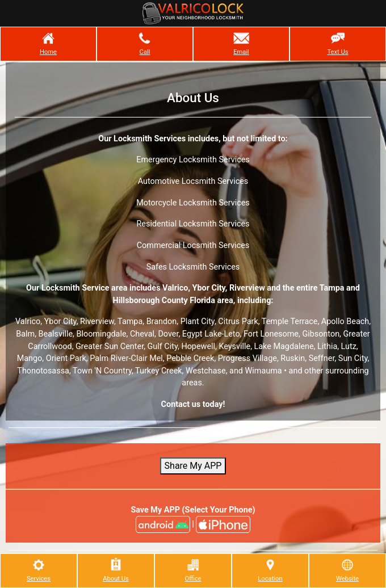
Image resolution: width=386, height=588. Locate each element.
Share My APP (193, 466)
